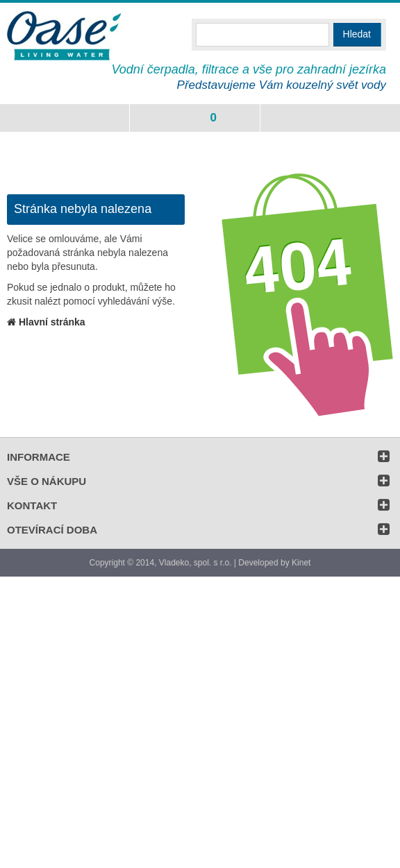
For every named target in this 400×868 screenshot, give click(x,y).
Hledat (357, 34)
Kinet (301, 563)
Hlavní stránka (46, 322)
